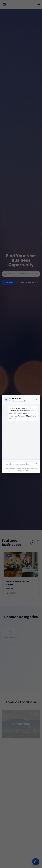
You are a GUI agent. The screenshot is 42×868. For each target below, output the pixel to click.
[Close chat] (36, 399)
